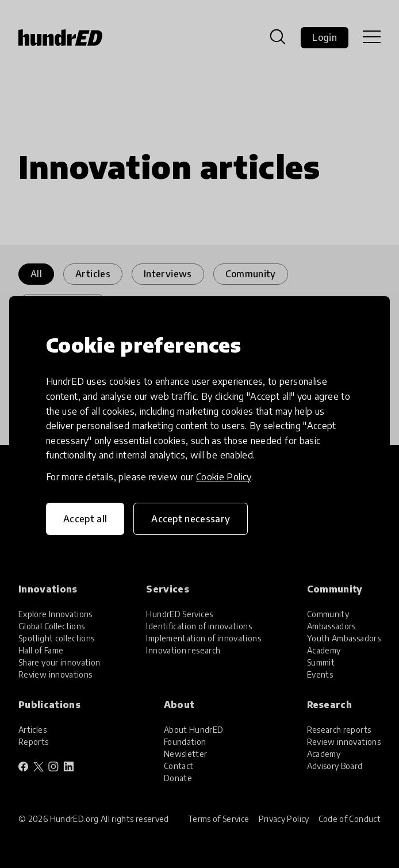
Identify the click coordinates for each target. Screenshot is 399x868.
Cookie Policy (224, 477)
